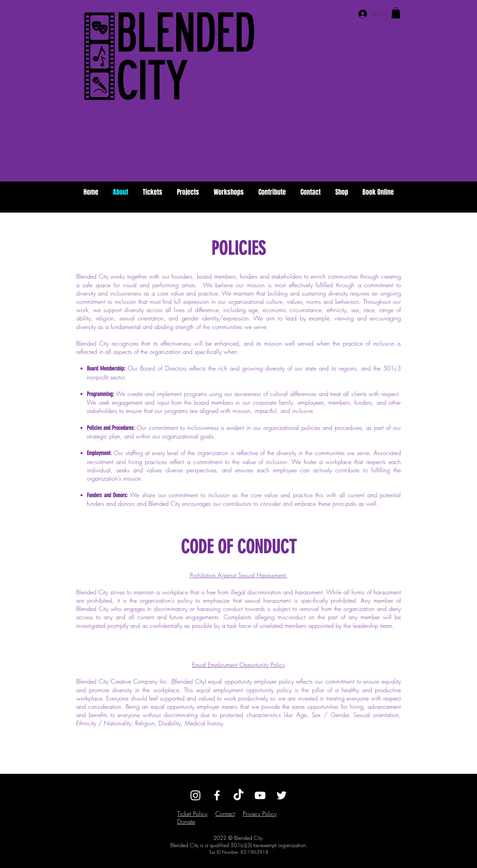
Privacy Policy (260, 814)
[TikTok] (238, 795)
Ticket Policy (192, 814)
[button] (396, 13)
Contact (225, 814)
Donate (186, 822)
